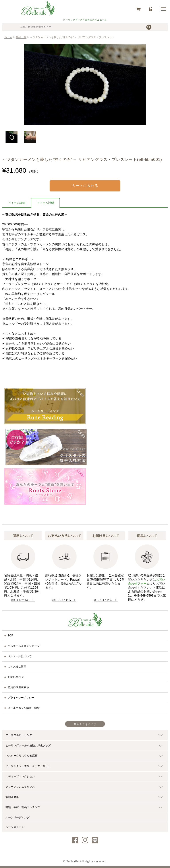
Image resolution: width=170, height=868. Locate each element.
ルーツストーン (15, 827)
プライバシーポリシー (21, 698)
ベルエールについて (20, 656)
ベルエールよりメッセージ (24, 646)
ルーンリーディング (17, 817)
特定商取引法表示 (18, 687)
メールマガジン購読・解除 (24, 708)
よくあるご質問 (17, 667)
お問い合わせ (16, 677)
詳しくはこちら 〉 (23, 600)
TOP (10, 636)
